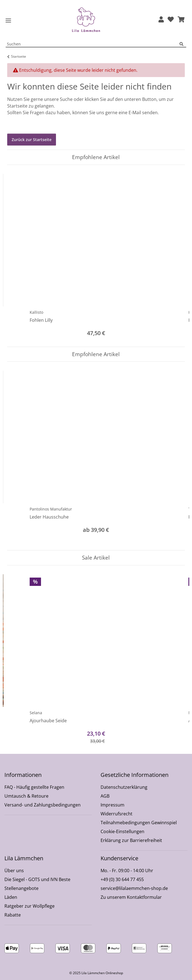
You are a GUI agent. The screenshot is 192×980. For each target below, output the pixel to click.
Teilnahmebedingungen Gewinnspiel (139, 823)
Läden (11, 897)
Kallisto (36, 312)
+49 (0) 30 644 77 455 (122, 879)
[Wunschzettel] (171, 20)
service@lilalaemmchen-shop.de (134, 888)
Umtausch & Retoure (26, 796)
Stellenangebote (21, 888)
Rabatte (13, 915)
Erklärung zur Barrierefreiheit (131, 840)
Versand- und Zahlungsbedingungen (43, 805)
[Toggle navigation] (8, 21)
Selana (36, 713)
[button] (161, 20)
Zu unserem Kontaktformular (131, 897)
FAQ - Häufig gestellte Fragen (34, 787)
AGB (105, 796)
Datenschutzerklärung (124, 787)
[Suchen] (183, 44)
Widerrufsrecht (117, 814)
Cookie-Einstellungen (122, 831)
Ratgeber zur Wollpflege (30, 906)
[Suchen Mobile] (93, 44)
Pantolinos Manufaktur (51, 509)
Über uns (14, 871)
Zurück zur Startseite (32, 140)
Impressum (112, 805)
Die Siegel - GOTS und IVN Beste (37, 879)
